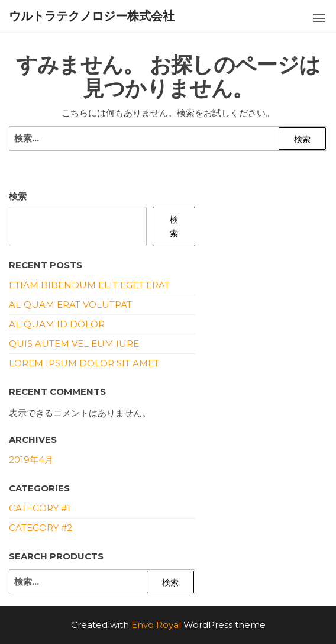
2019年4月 (31, 460)
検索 (18, 196)
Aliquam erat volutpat (70, 305)
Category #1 (40, 508)
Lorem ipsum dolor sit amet (84, 363)
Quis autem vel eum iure (74, 344)
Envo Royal (156, 625)
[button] (319, 18)
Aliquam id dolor (57, 324)
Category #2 (41, 528)
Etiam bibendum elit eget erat (89, 285)
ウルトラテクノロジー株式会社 (92, 16)
